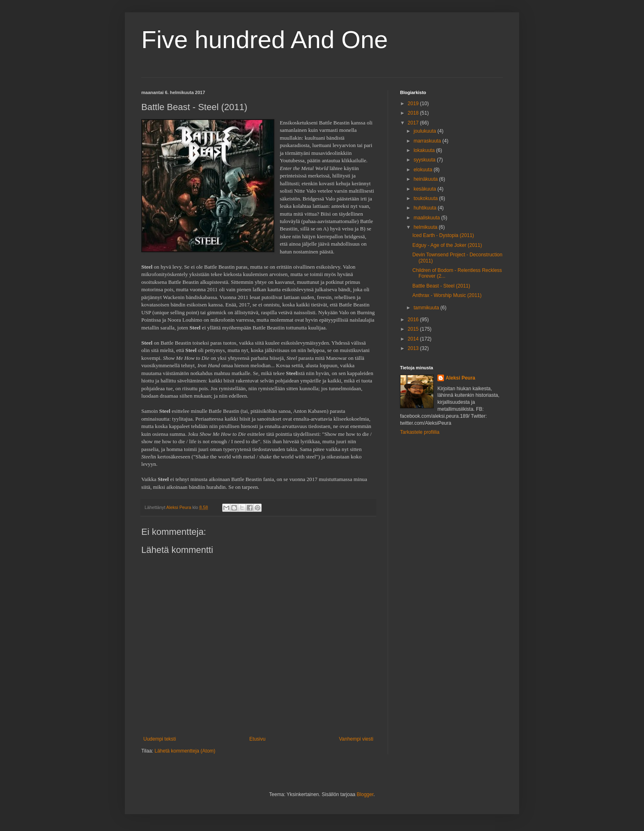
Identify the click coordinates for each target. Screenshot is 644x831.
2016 (414, 320)
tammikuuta (427, 308)
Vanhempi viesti (356, 739)
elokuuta (424, 170)
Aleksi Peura (460, 378)
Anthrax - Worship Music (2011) (447, 295)
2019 (414, 104)
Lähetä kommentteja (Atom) (185, 751)
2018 (414, 113)
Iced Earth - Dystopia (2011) (443, 235)
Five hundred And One (264, 40)
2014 (414, 339)
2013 (414, 348)
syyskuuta (425, 160)
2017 (414, 123)
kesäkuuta (425, 189)
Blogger (365, 794)
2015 (414, 329)
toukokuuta (426, 198)
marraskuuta (428, 141)
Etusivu (257, 739)
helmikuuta (426, 227)
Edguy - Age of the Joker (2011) (447, 245)
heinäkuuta (426, 179)
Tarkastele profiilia (420, 432)
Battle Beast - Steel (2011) (441, 286)
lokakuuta (425, 150)
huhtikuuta (426, 208)
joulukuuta (425, 131)
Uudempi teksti (160, 739)
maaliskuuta (427, 218)
